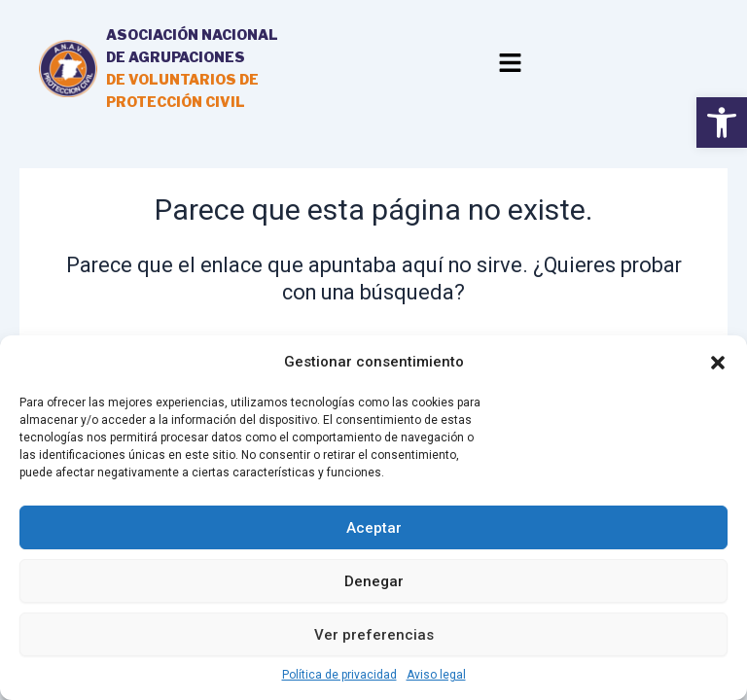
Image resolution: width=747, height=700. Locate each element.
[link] (722, 122)
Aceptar (374, 528)
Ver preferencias (374, 635)
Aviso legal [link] (436, 675)
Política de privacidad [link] (339, 675)
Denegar (374, 581)
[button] (718, 363)
